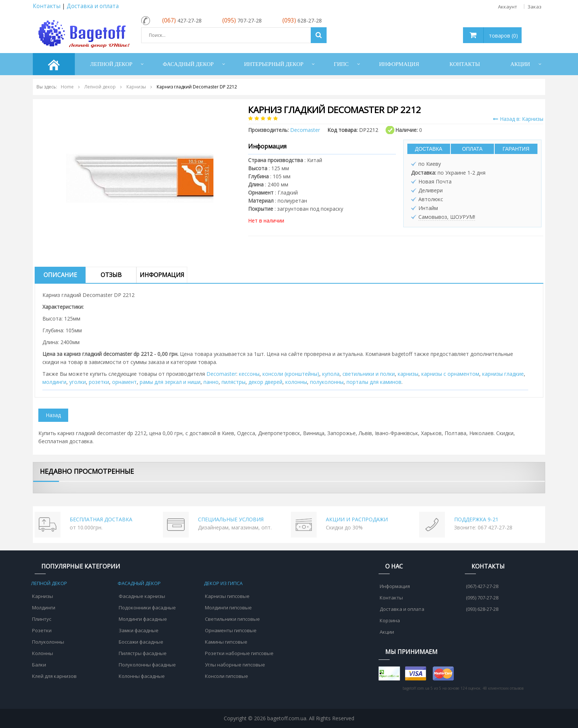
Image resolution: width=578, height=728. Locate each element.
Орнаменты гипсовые (231, 630)
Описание (60, 275)
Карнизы (43, 596)
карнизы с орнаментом (450, 374)
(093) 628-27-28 (482, 609)
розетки (99, 382)
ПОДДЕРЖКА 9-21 (476, 519)
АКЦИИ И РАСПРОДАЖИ (357, 519)
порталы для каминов (374, 382)
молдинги (54, 382)
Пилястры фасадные (143, 653)
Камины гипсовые (226, 642)
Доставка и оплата (93, 6)
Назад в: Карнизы (518, 119)
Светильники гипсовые (232, 619)
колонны (296, 382)
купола (331, 374)
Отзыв (111, 275)
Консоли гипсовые (227, 676)
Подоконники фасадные (147, 608)
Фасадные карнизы (142, 596)
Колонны (43, 653)
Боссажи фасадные (141, 642)
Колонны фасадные (142, 676)
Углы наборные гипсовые (235, 665)
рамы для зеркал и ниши (170, 382)
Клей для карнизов (54, 676)
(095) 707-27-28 (482, 598)
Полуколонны (48, 642)
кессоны (249, 374)
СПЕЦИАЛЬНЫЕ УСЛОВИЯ (231, 519)
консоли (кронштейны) (291, 374)
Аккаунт (508, 7)
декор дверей (265, 382)
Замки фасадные (139, 630)
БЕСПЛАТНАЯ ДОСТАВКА (101, 519)
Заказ (535, 7)
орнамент (124, 382)
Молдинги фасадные (143, 619)
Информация (162, 275)
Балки (39, 665)
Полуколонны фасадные (147, 665)
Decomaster (221, 374)
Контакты (47, 6)
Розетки (42, 630)
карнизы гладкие (503, 374)
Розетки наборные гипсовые (239, 653)
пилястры (234, 382)
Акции (387, 632)
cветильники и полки (369, 374)
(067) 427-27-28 (482, 586)
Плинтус (42, 619)
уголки (78, 382)
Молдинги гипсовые (228, 608)
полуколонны (327, 382)
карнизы (408, 374)
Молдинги (44, 608)
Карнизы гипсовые (227, 596)
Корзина (390, 620)
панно (211, 382)
